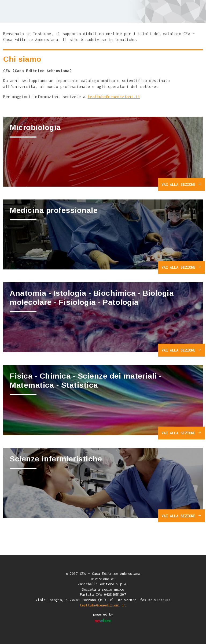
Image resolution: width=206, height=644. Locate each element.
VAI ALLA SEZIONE (182, 184)
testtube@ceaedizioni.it (114, 97)
